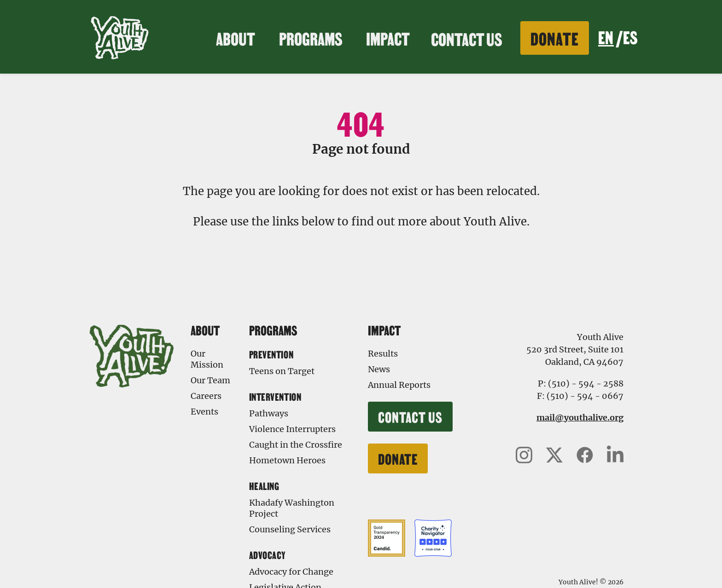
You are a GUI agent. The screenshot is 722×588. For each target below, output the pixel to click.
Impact (389, 38)
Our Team (210, 380)
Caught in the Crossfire (296, 445)
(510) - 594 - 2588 (586, 383)
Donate (555, 37)
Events (204, 412)
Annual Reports (399, 385)
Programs (312, 38)
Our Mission (207, 359)
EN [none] (606, 36)
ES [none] (630, 36)
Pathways (269, 413)
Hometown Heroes (287, 460)
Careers (206, 396)
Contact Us (466, 38)
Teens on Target (282, 371)
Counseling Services (290, 529)
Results (383, 354)
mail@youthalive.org (580, 418)
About (237, 38)
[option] (630, 38)
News (379, 369)
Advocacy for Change (291, 572)
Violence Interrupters (292, 429)
